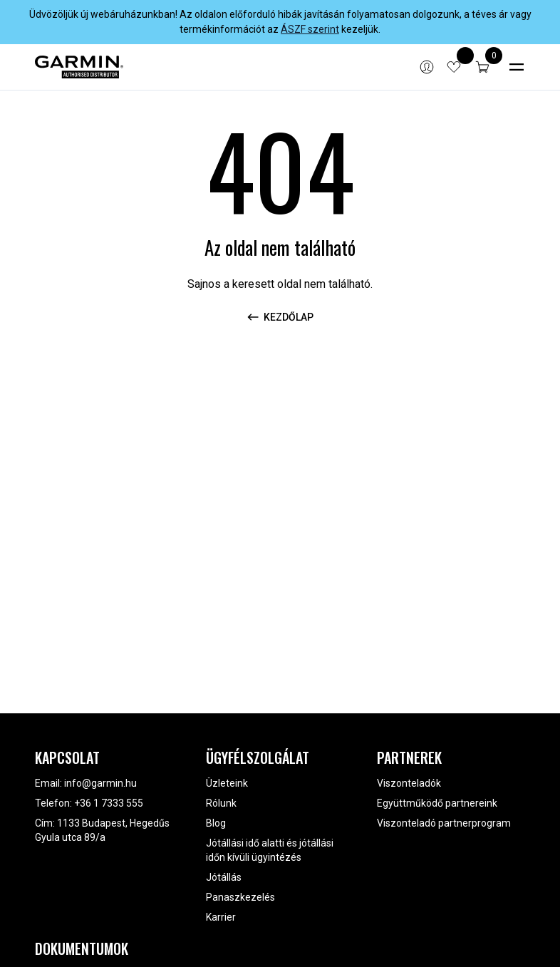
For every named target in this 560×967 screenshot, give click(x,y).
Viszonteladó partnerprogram (444, 823)
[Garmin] (79, 67)
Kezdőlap (280, 317)
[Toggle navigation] (517, 67)
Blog (216, 823)
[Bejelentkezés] (427, 67)
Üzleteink (227, 783)
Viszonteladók (409, 783)
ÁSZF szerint (310, 29)
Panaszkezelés (240, 897)
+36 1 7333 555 (109, 803)
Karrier (221, 917)
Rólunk (221, 803)
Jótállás (224, 877)
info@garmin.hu (100, 783)
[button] (482, 67)
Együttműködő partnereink (437, 803)
